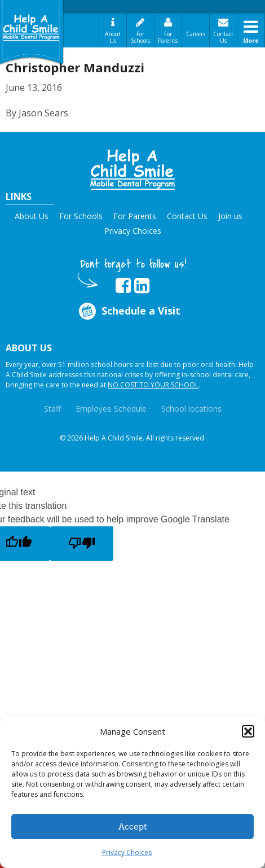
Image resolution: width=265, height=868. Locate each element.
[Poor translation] (82, 544)
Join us (230, 216)
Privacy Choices (127, 852)
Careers (196, 34)
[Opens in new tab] (123, 286)
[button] (248, 731)
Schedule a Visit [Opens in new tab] (129, 311)
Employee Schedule (111, 409)
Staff (52, 409)
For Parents (168, 37)
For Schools (140, 37)
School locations (191, 409)
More (251, 41)
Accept (133, 827)
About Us (113, 37)
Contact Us (223, 37)
